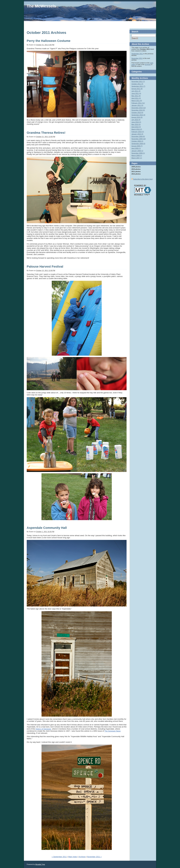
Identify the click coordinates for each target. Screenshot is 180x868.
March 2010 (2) (137, 129)
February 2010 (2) (138, 132)
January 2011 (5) (137, 105)
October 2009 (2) (137, 141)
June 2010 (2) (136, 122)
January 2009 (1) (137, 151)
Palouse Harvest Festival (45, 267)
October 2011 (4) (137, 84)
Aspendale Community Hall (47, 528)
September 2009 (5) (138, 144)
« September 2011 (59, 857)
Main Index (73, 857)
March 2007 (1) (137, 158)
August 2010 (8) (137, 117)
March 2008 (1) (137, 155)
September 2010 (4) (138, 115)
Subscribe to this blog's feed (143, 179)
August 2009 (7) (137, 146)
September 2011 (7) (138, 86)
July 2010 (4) (136, 120)
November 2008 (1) (138, 153)
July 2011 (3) (136, 91)
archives (148, 64)
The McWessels (41, 6)
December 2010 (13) (139, 108)
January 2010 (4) (137, 134)
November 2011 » (94, 857)
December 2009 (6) (138, 136)
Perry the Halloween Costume (49, 41)
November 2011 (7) (138, 81)
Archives (82, 857)
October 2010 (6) (137, 113)
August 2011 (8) (137, 89)
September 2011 (137, 54)
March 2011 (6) (137, 101)
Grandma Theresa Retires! (46, 133)
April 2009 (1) (136, 148)
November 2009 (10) (139, 139)
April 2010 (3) (136, 127)
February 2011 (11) (138, 103)
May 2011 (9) (136, 96)
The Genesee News (113, 731)
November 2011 (137, 58)
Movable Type (40, 864)
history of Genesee (43, 729)
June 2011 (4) (136, 93)
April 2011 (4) (136, 98)
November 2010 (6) (138, 110)
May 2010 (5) (136, 124)
